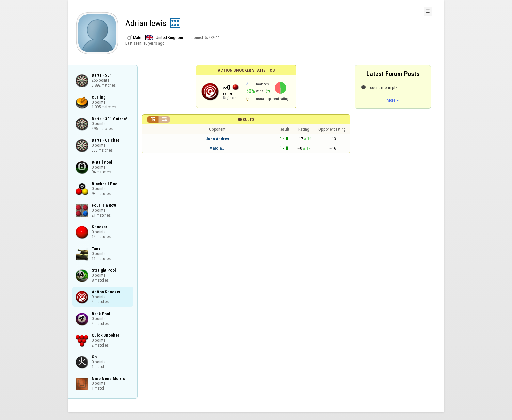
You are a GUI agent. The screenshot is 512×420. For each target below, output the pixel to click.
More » (393, 100)
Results (246, 119)
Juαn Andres (217, 139)
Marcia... (217, 148)
